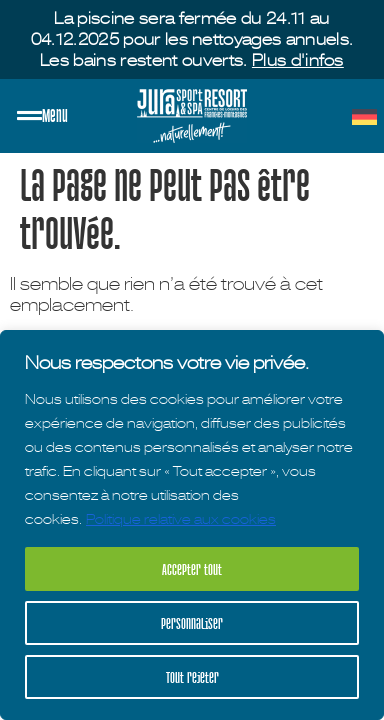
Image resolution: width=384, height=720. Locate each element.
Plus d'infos (298, 60)
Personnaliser (192, 623)
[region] (192, 525)
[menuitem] (364, 117)
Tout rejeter (192, 677)
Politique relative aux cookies (181, 518)
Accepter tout (192, 569)
